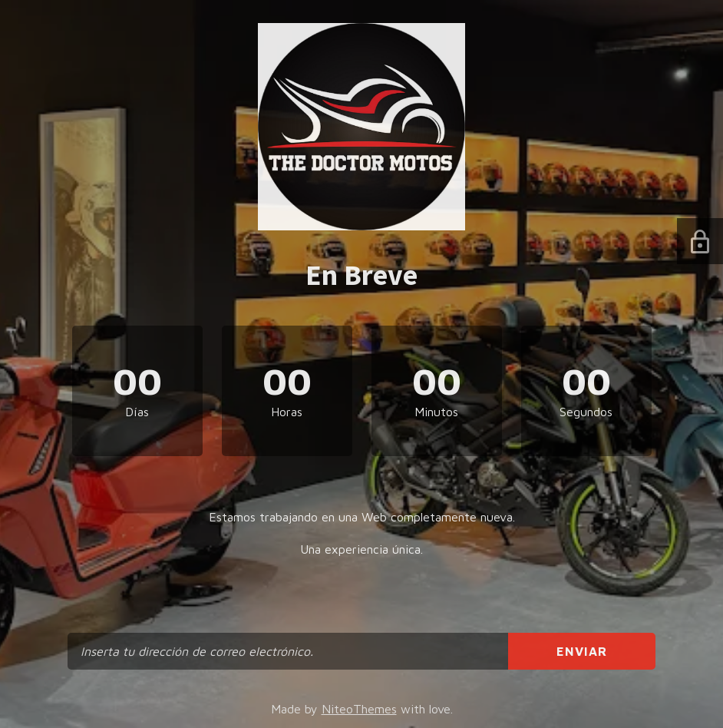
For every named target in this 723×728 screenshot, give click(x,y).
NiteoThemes (359, 709)
